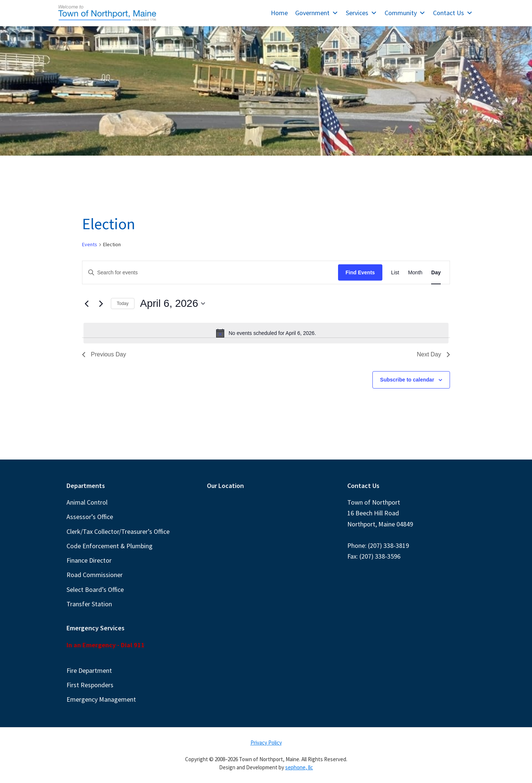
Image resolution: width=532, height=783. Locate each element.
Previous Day (104, 354)
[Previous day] (86, 304)
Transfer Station (89, 604)
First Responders (90, 685)
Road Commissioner (95, 575)
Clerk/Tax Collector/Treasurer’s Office (118, 531)
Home (279, 13)
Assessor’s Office (90, 517)
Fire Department (89, 670)
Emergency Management (101, 699)
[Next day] (101, 304)
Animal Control (87, 502)
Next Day (433, 354)
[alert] (266, 333)
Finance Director (89, 560)
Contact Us (453, 13)
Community (405, 13)
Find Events (360, 272)
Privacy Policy (266, 743)
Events (90, 244)
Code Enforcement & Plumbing (110, 546)
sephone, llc (299, 767)
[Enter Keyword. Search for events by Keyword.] (210, 273)
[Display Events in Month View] (415, 273)
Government (317, 13)
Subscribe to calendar (407, 380)
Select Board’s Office (95, 589)
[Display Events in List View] (395, 273)
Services (362, 13)
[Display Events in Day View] (436, 273)
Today (123, 304)
